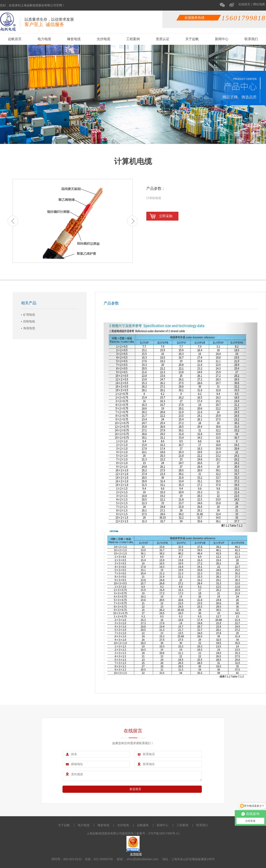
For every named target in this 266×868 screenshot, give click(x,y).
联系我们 (251, 39)
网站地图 (259, 4)
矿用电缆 (29, 315)
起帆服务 (143, 825)
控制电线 (29, 321)
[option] (73, 221)
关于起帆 (192, 39)
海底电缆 (29, 328)
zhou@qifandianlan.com (142, 859)
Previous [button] (13, 221)
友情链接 (136, 854)
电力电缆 (44, 39)
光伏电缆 (103, 39)
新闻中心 (222, 39)
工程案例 (133, 39)
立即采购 (161, 216)
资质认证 (163, 39)
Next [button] (132, 221)
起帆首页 (15, 39)
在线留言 (244, 4)
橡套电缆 (74, 39)
